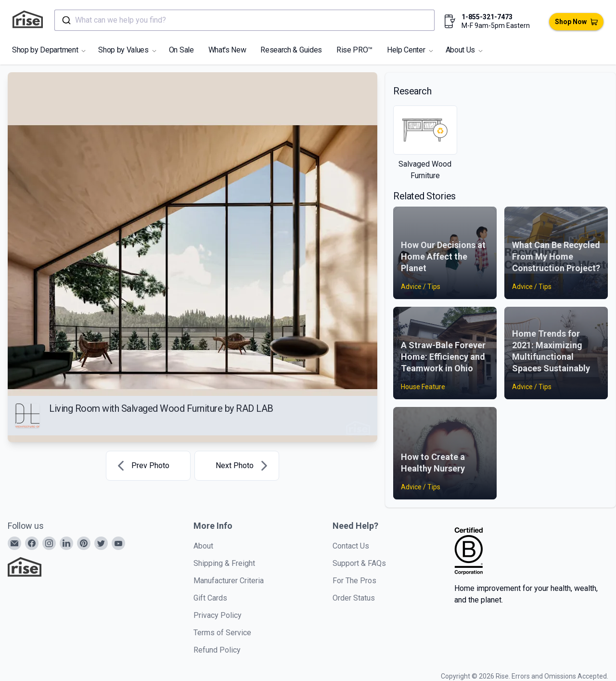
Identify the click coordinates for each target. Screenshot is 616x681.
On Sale (181, 50)
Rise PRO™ (354, 50)
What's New (227, 50)
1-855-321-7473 (487, 17)
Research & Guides (291, 50)
